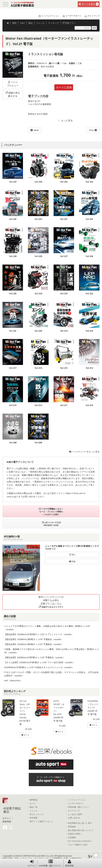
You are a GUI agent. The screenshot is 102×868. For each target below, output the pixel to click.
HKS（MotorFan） (13, 681)
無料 (14, 23)
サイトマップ (91, 16)
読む (72, 554)
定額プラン (69, 23)
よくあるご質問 (75, 814)
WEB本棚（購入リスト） (79, 807)
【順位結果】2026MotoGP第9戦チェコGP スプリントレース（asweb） (39, 634)
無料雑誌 (34, 800)
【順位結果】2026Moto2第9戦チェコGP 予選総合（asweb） (34, 639)
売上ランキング (37, 814)
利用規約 (72, 827)
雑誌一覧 (34, 807)
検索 (94, 28)
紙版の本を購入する (13, 94)
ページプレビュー (13, 84)
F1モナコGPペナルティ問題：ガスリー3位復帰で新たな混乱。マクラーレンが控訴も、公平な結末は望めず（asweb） (51, 674)
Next (36, 130)
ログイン (32, 863)
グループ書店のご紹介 (78, 845)
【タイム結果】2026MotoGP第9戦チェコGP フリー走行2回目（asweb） (39, 662)
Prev (91, 130)
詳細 (72, 561)
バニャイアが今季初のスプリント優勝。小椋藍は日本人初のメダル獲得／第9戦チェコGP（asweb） (47, 628)
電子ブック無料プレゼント (41, 821)
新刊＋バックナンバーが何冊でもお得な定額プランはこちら (51, 602)
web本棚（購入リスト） (51, 863)
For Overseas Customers (80, 841)
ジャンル (40, 23)
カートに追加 (64, 87)
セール (33, 803)
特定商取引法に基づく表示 (80, 823)
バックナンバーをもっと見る (84, 452)
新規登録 (69, 863)
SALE (22, 23)
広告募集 (72, 837)
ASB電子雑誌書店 (12, 810)
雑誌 (30, 23)
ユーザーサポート (71, 16)
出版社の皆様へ (75, 834)
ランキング (53, 23)
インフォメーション (47, 16)
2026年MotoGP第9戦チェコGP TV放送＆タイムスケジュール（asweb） (39, 667)
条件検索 (34, 818)
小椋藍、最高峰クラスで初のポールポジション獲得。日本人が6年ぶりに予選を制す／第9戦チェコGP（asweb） (51, 651)
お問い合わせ (74, 818)
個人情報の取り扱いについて (81, 830)
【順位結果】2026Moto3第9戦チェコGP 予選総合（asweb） (34, 644)
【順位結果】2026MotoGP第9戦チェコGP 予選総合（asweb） (34, 657)
